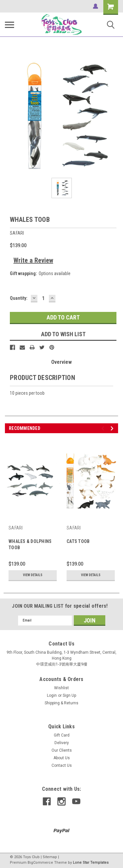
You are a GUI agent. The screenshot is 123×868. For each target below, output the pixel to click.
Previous (104, 428)
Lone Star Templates (91, 863)
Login (52, 695)
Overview (61, 362)
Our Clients (62, 750)
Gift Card (62, 735)
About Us (62, 758)
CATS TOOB (78, 541)
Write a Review (33, 260)
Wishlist (61, 688)
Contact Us (62, 765)
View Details (33, 575)
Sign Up (69, 695)
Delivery (62, 743)
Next (113, 428)
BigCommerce (40, 863)
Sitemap (50, 857)
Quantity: (19, 298)
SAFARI (16, 528)
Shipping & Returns (61, 703)
